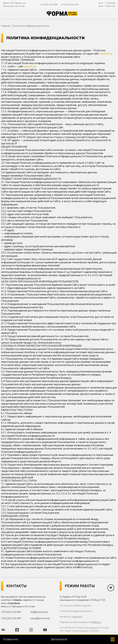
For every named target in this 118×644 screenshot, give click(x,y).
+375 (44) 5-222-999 (69, 5)
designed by (71, 617)
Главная (6, 26)
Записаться (59, 639)
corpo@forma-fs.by (40, 618)
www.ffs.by (106, 54)
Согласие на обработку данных (76, 606)
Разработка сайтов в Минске (75, 622)
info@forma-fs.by (39, 612)
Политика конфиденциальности (76, 611)
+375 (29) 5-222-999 (49, 5)
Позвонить (11, 639)
